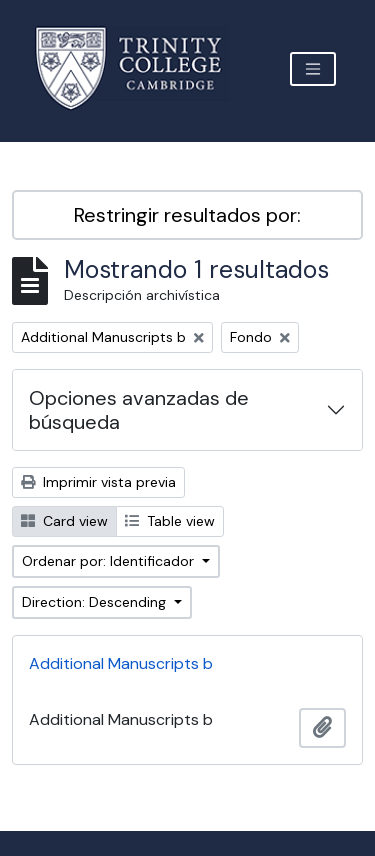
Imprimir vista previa (98, 482)
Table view (170, 521)
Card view (64, 521)
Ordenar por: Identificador (110, 561)
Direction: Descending (96, 602)
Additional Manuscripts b (121, 663)
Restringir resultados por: (187, 215)
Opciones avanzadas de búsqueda (139, 410)
